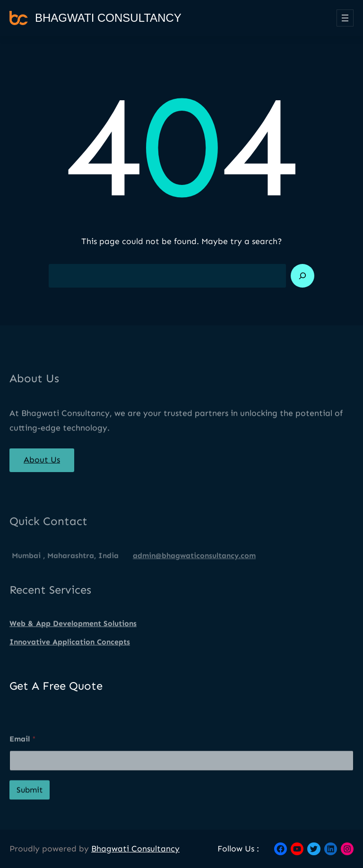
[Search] (302, 276)
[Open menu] (345, 18)
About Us (42, 465)
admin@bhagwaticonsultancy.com (194, 568)
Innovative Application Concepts (70, 648)
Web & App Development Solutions (73, 629)
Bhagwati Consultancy (108, 18)
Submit (30, 805)
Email (23, 754)
